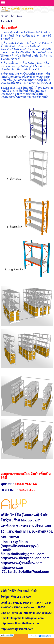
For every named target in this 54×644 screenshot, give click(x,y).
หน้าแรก (4, 16)
